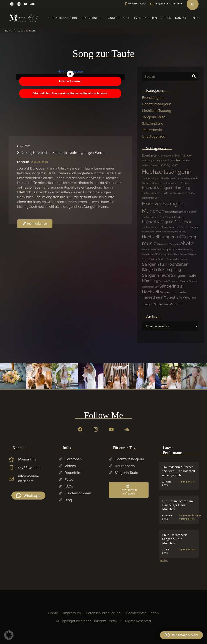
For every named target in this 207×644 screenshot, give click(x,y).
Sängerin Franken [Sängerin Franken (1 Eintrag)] (157, 259)
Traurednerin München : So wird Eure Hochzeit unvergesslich (179, 471)
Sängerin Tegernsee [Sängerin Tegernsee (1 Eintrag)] (169, 281)
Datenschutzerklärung (103, 613)
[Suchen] (170, 77)
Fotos (69, 479)
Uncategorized (154, 136)
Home (53, 613)
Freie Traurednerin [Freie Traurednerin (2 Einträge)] (181, 160)
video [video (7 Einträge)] (176, 304)
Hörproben (73, 459)
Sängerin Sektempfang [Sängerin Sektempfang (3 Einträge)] (161, 270)
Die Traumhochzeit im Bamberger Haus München (177, 505)
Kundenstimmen (78, 493)
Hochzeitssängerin (157, 104)
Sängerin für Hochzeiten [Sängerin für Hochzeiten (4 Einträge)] (165, 264)
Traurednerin (152, 130)
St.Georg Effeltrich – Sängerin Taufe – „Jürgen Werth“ (62, 153)
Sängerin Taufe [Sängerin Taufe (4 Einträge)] (156, 275)
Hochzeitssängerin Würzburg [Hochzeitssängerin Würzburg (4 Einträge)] (170, 237)
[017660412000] (13, 468)
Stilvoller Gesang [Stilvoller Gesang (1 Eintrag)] (185, 249)
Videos (70, 466)
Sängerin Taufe (154, 117)
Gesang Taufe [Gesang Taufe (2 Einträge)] (169, 165)
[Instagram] (19, 4)
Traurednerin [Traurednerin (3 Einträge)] (153, 297)
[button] (28, 496)
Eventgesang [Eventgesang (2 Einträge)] (151, 155)
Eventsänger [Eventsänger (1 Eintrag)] (167, 156)
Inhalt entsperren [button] (70, 81)
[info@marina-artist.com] (13, 479)
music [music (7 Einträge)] (149, 243)
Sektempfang (153, 123)
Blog (68, 500)
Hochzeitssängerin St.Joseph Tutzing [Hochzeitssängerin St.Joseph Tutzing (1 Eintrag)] (160, 227)
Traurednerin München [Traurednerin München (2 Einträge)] (180, 298)
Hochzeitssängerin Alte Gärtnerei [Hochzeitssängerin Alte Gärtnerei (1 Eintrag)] (158, 178)
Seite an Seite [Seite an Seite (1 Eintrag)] (149, 249)
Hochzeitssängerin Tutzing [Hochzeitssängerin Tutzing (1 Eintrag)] (172, 232)
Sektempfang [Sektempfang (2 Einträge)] (166, 249)
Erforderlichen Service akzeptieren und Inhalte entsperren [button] (70, 93)
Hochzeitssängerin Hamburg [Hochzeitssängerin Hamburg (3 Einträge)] (166, 188)
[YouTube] (26, 4)
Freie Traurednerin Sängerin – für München (175, 539)
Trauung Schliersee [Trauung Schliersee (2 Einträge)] (155, 304)
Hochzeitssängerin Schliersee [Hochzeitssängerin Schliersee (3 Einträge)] (167, 222)
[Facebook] (12, 4)
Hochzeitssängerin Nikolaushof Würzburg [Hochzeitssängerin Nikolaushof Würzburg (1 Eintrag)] (163, 217)
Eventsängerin (153, 98)
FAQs (69, 486)
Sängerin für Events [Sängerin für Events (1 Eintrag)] (177, 259)
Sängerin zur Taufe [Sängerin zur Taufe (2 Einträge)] (173, 292)
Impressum (72, 613)
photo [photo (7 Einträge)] (187, 243)
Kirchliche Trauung (157, 111)
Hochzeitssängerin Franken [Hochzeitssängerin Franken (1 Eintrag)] (175, 183)
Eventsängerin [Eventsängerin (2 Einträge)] (184, 155)
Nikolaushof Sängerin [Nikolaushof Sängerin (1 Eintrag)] (168, 244)
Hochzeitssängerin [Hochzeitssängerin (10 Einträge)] (167, 172)
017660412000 (29, 468)
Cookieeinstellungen (142, 613)
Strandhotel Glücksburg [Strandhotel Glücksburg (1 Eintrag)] (154, 254)
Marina (25, 162)
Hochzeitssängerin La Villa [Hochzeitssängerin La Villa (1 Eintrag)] (155, 193)
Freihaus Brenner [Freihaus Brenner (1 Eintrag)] (150, 165)
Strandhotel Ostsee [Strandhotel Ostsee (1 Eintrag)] (177, 254)
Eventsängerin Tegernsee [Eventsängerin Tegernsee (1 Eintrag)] (155, 160)
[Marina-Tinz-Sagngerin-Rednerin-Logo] (25, 18)
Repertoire (73, 473)
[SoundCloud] (32, 4)
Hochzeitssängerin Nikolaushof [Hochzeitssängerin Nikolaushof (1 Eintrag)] (181, 212)
